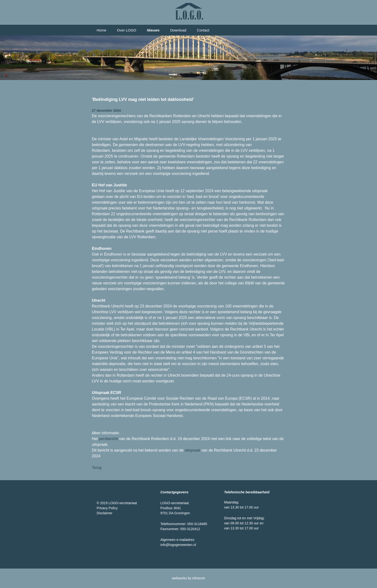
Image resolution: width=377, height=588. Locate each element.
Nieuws (153, 30)
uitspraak (192, 450)
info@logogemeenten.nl (178, 545)
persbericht (108, 439)
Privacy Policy (107, 508)
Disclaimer (104, 513)
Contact (203, 30)
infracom (199, 578)
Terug (97, 468)
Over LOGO (126, 30)
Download (178, 30)
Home (101, 30)
